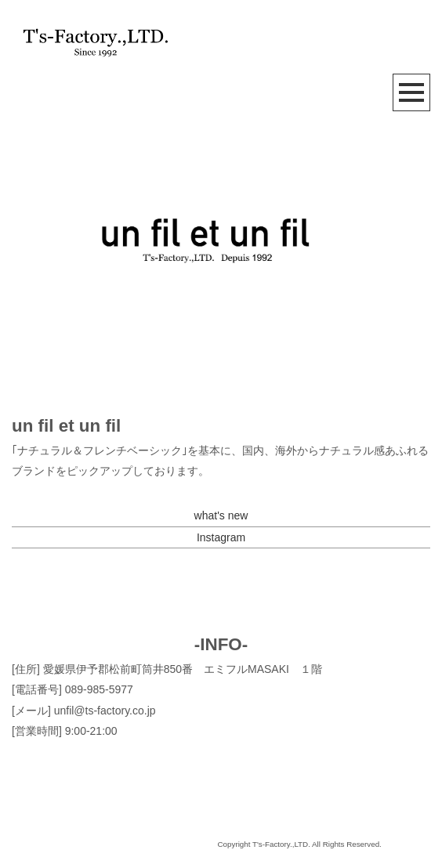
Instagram (221, 537)
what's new (221, 515)
